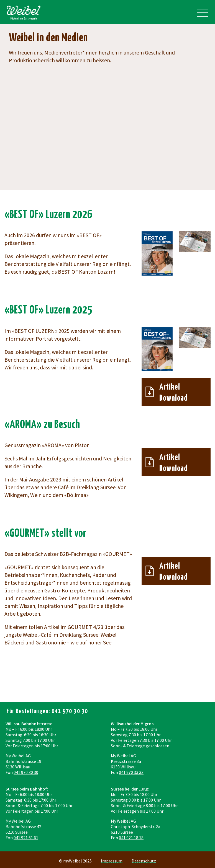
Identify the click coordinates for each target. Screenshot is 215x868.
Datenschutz (144, 861)
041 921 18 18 (131, 838)
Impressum (112, 861)
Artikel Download (173, 393)
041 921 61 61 (26, 838)
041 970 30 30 (26, 772)
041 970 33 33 (131, 772)
